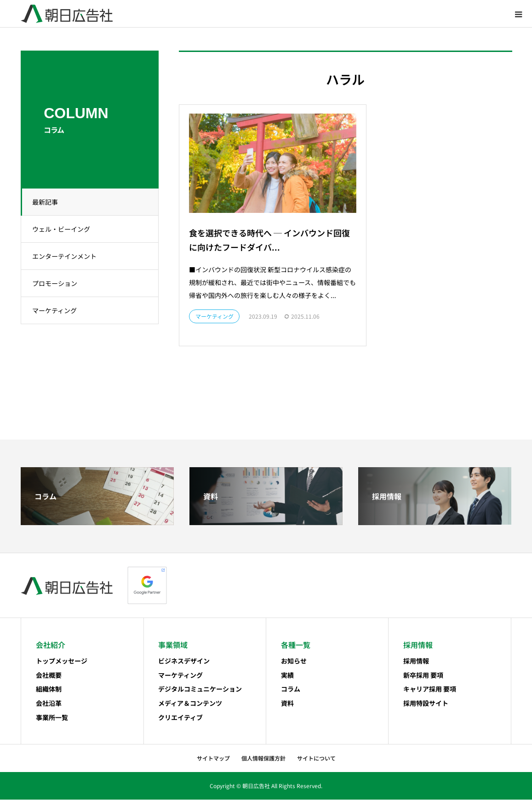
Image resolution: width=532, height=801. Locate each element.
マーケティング (57, 310)
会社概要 (49, 676)
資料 (287, 704)
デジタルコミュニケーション (200, 690)
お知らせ (294, 662)
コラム (291, 690)
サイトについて (316, 759)
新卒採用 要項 (423, 676)
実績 (287, 676)
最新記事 (48, 202)
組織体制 (49, 690)
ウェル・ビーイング (64, 229)
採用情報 (416, 662)
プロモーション (57, 283)
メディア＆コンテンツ (190, 704)
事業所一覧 (52, 719)
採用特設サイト (426, 704)
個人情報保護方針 (263, 759)
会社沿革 (49, 704)
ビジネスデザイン (184, 662)
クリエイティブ (180, 719)
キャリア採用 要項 (430, 690)
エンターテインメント (67, 256)
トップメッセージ (62, 662)
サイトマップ (213, 759)
